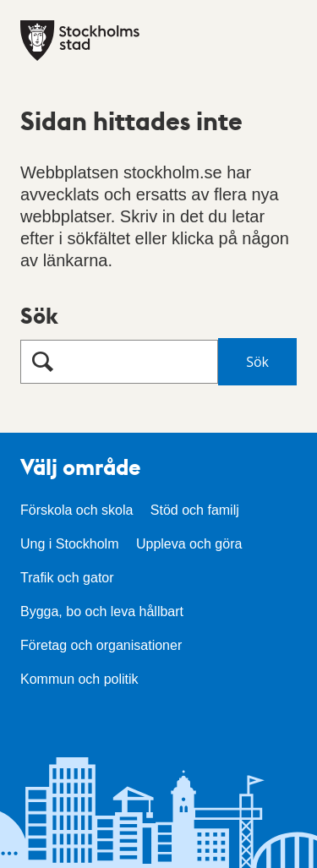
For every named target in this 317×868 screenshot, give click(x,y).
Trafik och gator (67, 578)
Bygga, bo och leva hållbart (102, 611)
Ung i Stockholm (70, 544)
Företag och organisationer (101, 645)
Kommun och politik (79, 679)
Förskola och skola (77, 510)
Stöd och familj (195, 510)
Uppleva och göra (189, 544)
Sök (39, 315)
